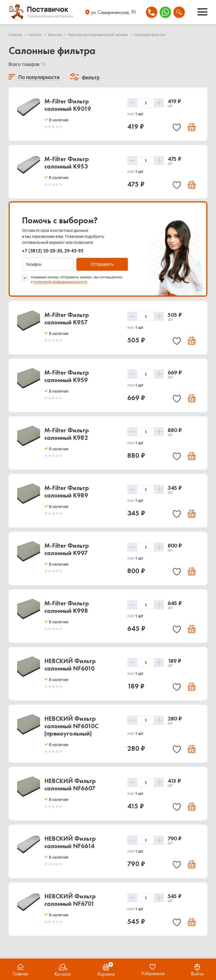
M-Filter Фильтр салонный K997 (67, 549)
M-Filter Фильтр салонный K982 (67, 434)
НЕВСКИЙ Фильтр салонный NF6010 (70, 665)
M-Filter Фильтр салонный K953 (67, 163)
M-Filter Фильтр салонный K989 (67, 492)
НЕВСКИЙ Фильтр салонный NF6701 (70, 900)
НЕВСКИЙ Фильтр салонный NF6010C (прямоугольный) (71, 726)
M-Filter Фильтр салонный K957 (67, 319)
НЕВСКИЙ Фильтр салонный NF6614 (70, 842)
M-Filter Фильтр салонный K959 (67, 376)
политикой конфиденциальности (60, 282)
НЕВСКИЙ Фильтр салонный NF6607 (70, 785)
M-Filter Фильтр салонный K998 (67, 607)
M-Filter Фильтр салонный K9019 (68, 105)
